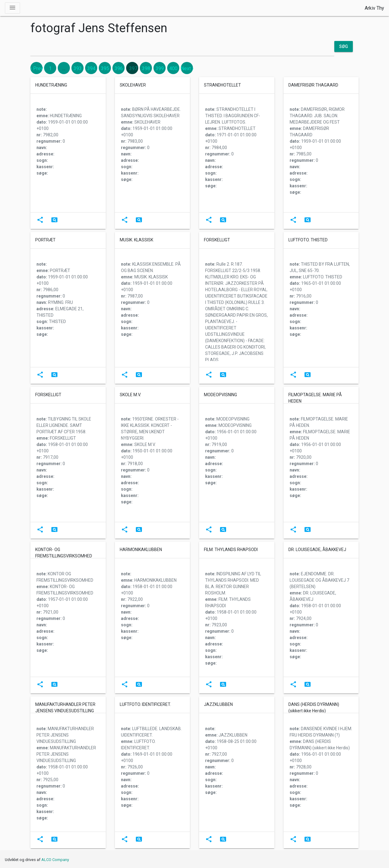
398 (146, 68)
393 (78, 68)
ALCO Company (55, 860)
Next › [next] (187, 68)
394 (91, 68)
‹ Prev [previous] (37, 68)
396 (119, 68)
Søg (344, 46)
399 (160, 68)
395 (105, 68)
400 (173, 68)
